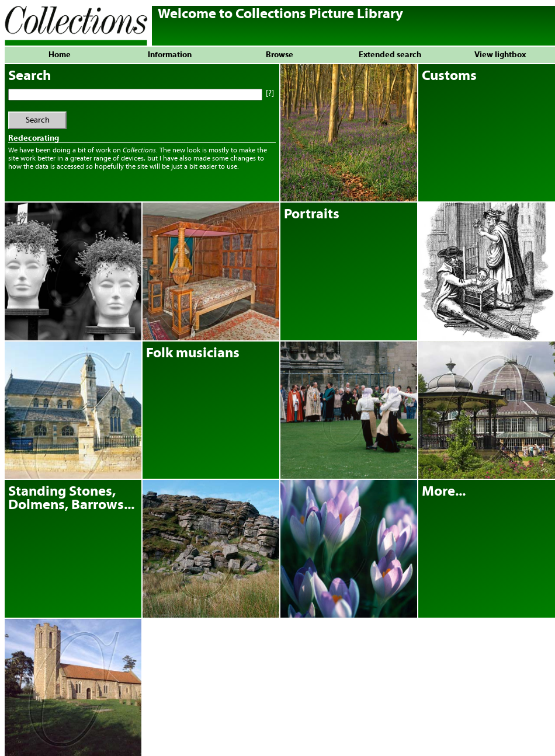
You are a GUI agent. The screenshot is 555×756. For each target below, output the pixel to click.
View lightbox (500, 55)
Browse (280, 55)
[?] (269, 93)
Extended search (390, 55)
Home (60, 55)
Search (38, 120)
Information (170, 55)
